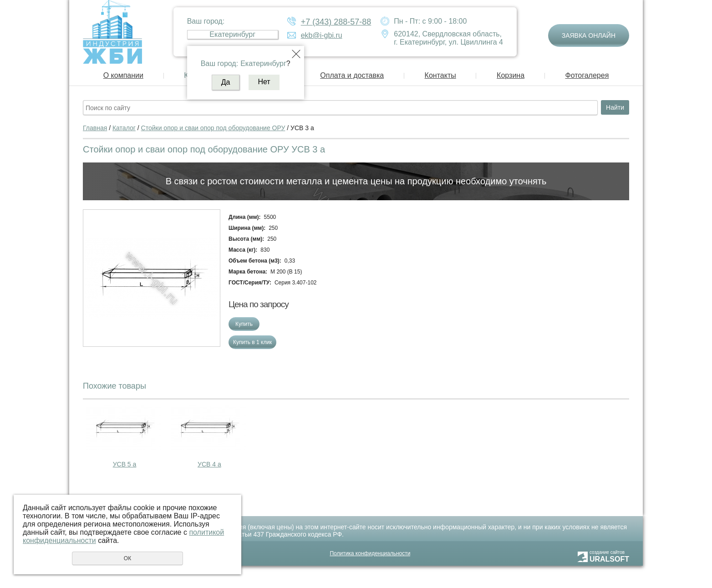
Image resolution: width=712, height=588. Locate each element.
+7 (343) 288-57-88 (336, 22)
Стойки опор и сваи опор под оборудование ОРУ (213, 128)
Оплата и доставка (352, 75)
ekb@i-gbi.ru (322, 35)
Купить (244, 324)
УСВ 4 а (209, 464)
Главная (95, 128)
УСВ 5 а (125, 464)
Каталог (124, 128)
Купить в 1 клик (252, 342)
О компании (123, 75)
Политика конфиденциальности (370, 553)
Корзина (511, 75)
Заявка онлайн (589, 35)
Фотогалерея (587, 75)
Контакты (440, 75)
